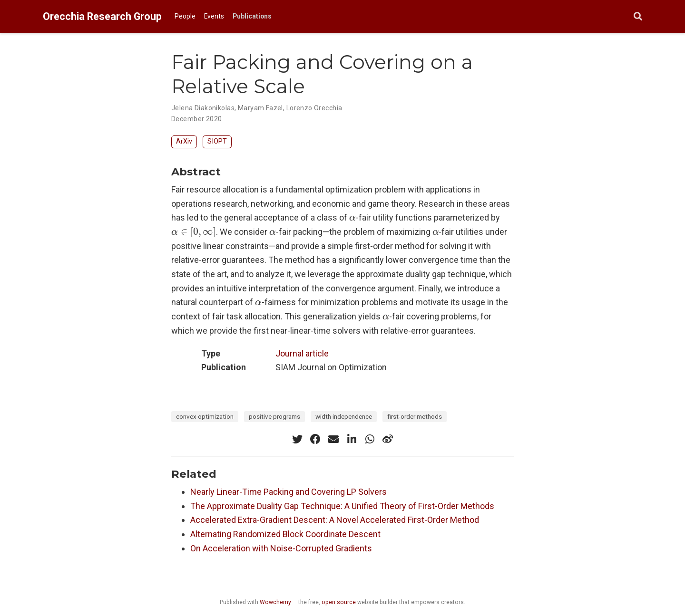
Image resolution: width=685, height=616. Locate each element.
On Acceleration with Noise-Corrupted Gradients (281, 548)
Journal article (302, 353)
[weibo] (388, 439)
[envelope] (333, 439)
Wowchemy (275, 602)
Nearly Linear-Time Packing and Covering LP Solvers (289, 492)
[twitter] (297, 439)
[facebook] (315, 439)
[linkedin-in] (352, 439)
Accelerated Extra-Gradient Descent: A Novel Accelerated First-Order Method (335, 520)
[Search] (638, 17)
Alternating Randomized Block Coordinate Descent (285, 534)
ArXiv (184, 141)
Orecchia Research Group (102, 16)
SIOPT (217, 141)
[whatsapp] (370, 439)
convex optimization (205, 416)
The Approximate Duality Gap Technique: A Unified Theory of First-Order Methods (342, 506)
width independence (344, 416)
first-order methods (415, 416)
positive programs (274, 416)
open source (339, 602)
